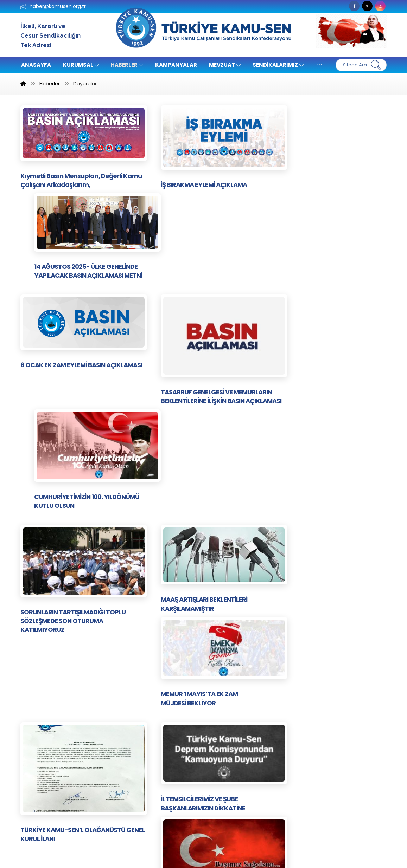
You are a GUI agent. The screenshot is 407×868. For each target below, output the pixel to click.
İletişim (219, 712)
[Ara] (376, 65)
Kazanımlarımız (229, 723)
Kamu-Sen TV (173, 712)
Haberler (221, 776)
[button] (354, 6)
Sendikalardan (173, 744)
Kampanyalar (172, 776)
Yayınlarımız (225, 744)
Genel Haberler (229, 786)
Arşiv (161, 797)
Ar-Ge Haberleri (175, 786)
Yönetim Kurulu (174, 755)
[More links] (319, 65)
